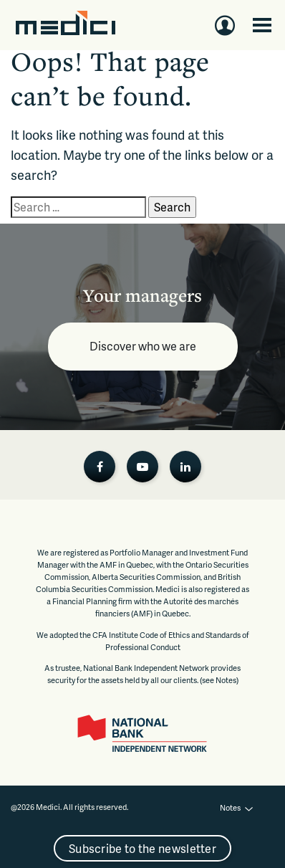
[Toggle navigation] (262, 25)
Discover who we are (143, 346)
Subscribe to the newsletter (142, 848)
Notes (230, 807)
